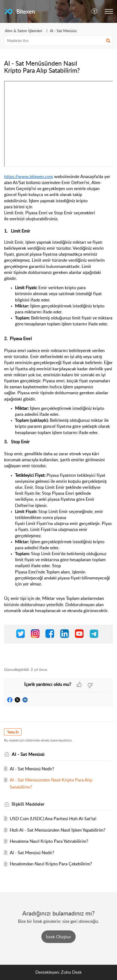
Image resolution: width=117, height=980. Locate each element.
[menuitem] (95, 11)
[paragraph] (59, 371)
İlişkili (28, 804)
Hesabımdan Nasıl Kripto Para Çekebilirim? (51, 864)
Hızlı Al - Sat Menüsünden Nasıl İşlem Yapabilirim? (58, 830)
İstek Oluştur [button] (59, 937)
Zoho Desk (71, 972)
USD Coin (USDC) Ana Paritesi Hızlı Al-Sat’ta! (53, 819)
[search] (59, 41)
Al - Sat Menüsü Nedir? (32, 769)
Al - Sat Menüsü (63, 31)
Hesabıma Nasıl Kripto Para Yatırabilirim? (49, 841)
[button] (109, 11)
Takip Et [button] (13, 732)
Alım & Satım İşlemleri (24, 31)
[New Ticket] (59, 937)
